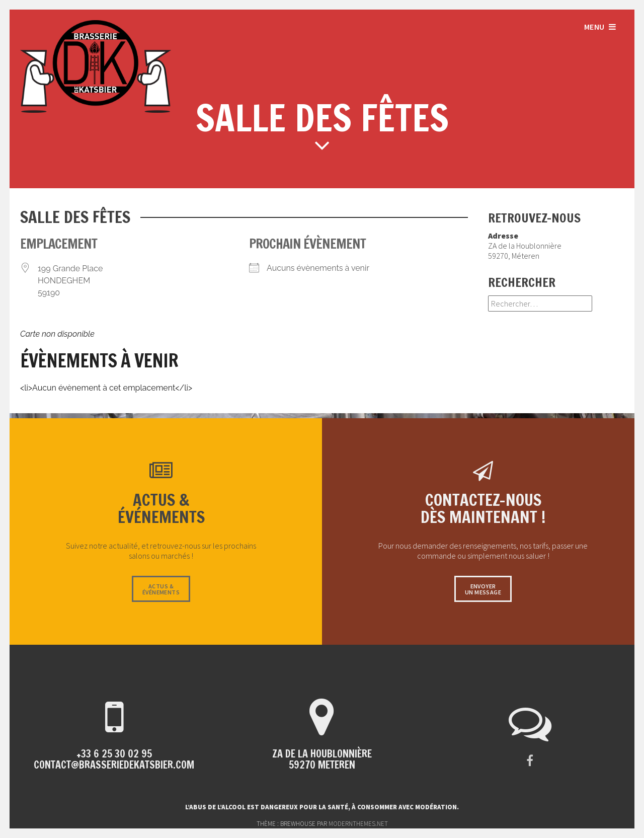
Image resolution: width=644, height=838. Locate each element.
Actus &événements (161, 589)
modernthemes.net (358, 824)
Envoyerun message (483, 589)
